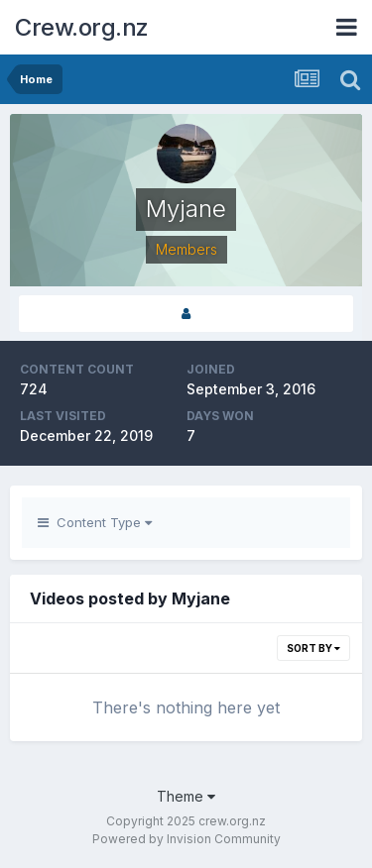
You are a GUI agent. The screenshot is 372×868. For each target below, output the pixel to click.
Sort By (313, 648)
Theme (186, 796)
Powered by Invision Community (186, 839)
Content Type (95, 522)
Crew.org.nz (82, 27)
